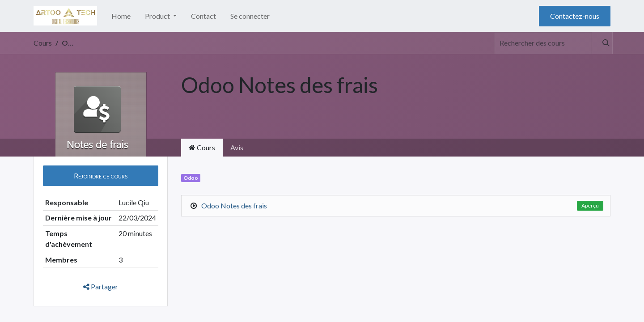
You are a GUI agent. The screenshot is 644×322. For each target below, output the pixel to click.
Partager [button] (101, 286)
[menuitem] (121, 16)
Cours (43, 43)
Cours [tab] (202, 147)
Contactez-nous (575, 16)
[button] (101, 176)
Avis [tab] (237, 147)
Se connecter (250, 16)
